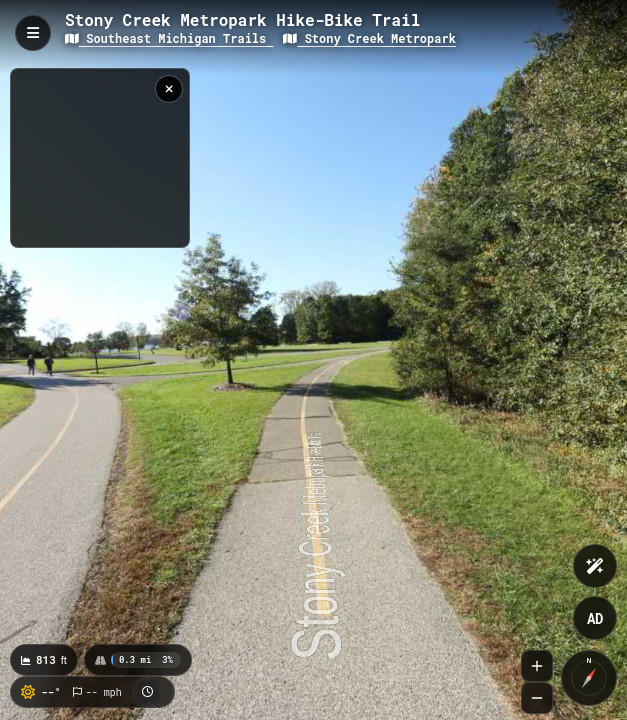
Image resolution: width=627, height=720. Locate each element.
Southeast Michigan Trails (169, 38)
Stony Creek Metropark (369, 38)
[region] (100, 158)
